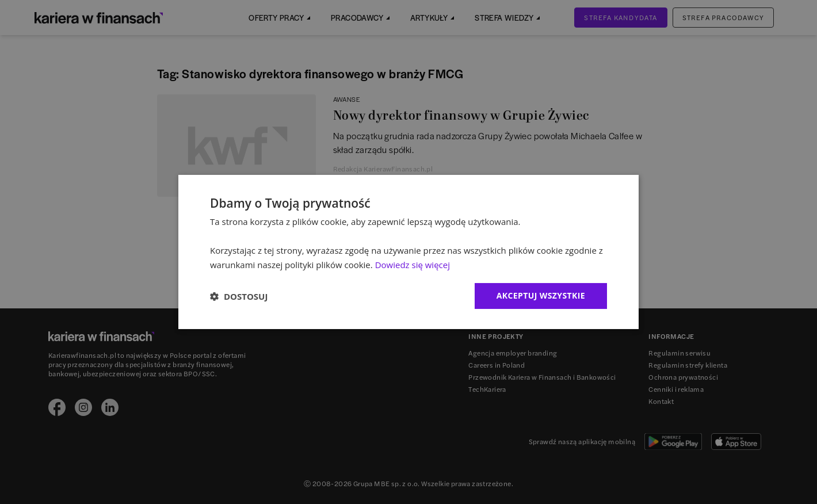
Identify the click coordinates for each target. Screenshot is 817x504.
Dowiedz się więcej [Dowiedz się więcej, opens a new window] (413, 265)
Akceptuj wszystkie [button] (541, 295)
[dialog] (408, 252)
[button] (239, 296)
